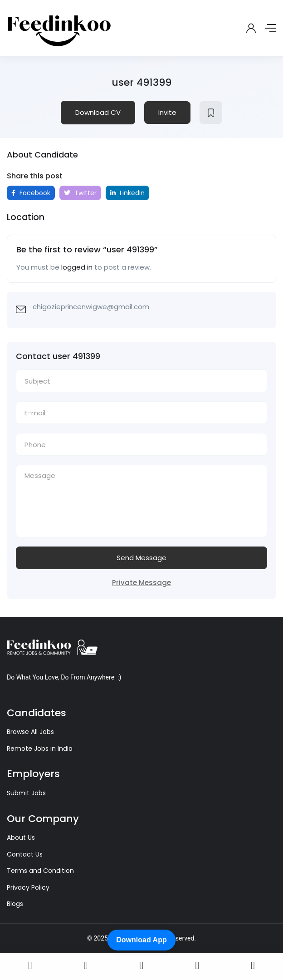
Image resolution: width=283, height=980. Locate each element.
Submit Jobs (26, 793)
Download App (141, 940)
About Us (21, 837)
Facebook (31, 193)
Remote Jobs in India (40, 749)
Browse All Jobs (30, 732)
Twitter (80, 193)
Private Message (141, 583)
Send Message (141, 558)
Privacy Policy (28, 887)
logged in (77, 267)
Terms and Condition (40, 871)
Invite (167, 112)
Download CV (98, 112)
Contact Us (25, 854)
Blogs (15, 904)
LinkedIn (127, 193)
